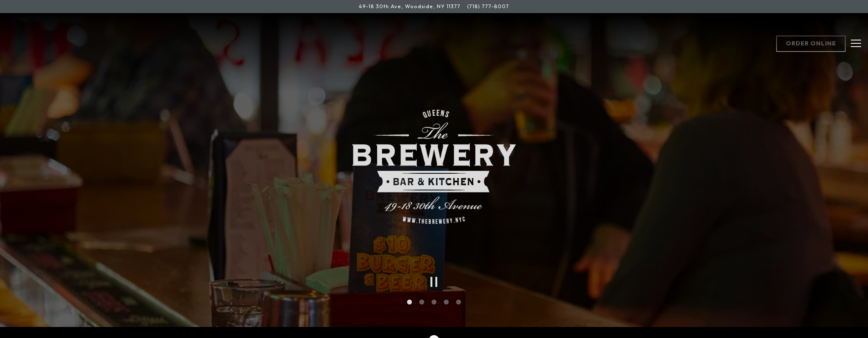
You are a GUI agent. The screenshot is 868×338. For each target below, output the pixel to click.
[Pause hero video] (434, 279)
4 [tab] (446, 299)
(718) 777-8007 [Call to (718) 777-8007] (488, 6)
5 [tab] (459, 299)
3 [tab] (434, 299)
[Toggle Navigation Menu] (856, 44)
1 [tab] (409, 299)
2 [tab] (422, 299)
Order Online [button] (811, 43)
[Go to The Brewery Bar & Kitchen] (410, 6)
